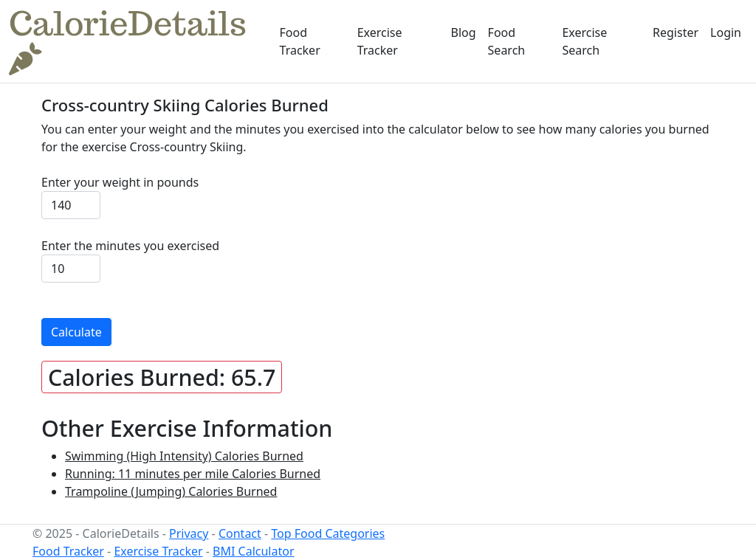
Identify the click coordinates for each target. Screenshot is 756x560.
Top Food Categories (328, 533)
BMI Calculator (253, 551)
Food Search (507, 41)
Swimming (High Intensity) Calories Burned (184, 456)
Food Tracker (300, 41)
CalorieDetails (128, 41)
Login (726, 32)
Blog (464, 32)
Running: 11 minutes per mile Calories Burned (193, 474)
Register (676, 32)
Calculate (76, 332)
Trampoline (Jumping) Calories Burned (171, 491)
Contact (240, 533)
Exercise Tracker (380, 41)
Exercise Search (584, 41)
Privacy (189, 533)
